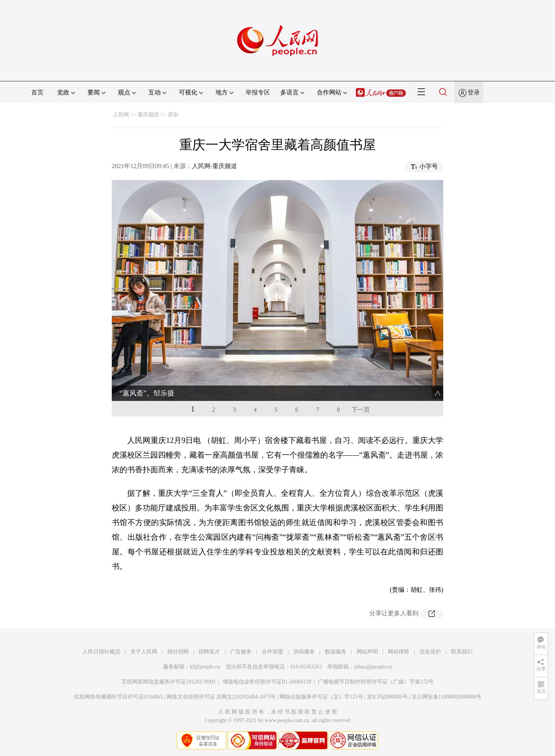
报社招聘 (178, 652)
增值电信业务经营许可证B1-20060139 (267, 682)
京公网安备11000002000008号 (447, 697)
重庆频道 (148, 115)
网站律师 (399, 652)
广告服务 (241, 652)
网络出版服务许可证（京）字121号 (321, 697)
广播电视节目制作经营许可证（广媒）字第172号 (376, 682)
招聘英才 (209, 652)
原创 (173, 115)
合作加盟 (272, 652)
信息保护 (430, 652)
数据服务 (336, 652)
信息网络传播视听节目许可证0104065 (118, 697)
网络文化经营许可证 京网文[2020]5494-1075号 (221, 697)
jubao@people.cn (373, 667)
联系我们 (462, 652)
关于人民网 (144, 652)
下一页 (361, 410)
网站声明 (367, 652)
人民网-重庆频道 (214, 166)
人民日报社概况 (101, 652)
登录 (474, 92)
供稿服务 (304, 652)
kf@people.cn (205, 667)
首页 (37, 92)
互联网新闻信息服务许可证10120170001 (169, 682)
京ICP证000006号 (387, 697)
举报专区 (258, 92)
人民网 (121, 115)
